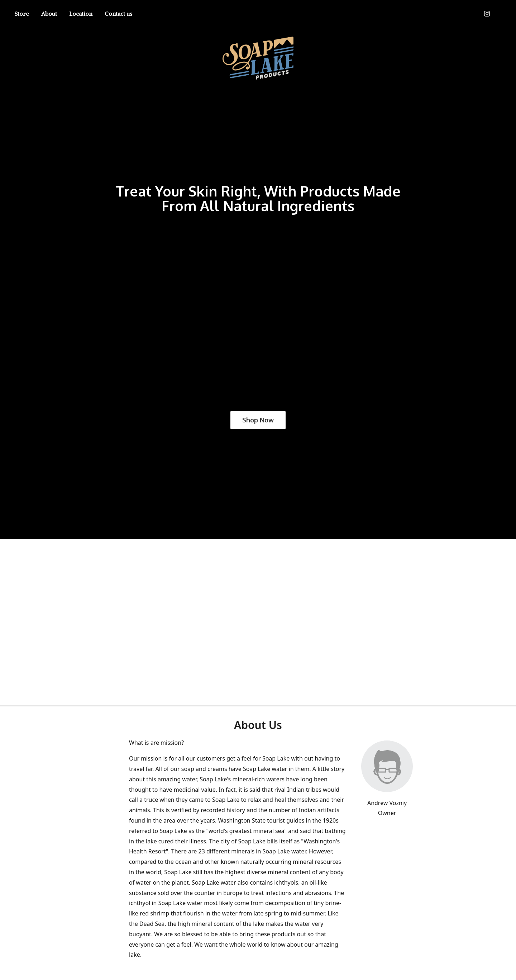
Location (81, 14)
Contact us (118, 14)
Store (22, 14)
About (49, 14)
